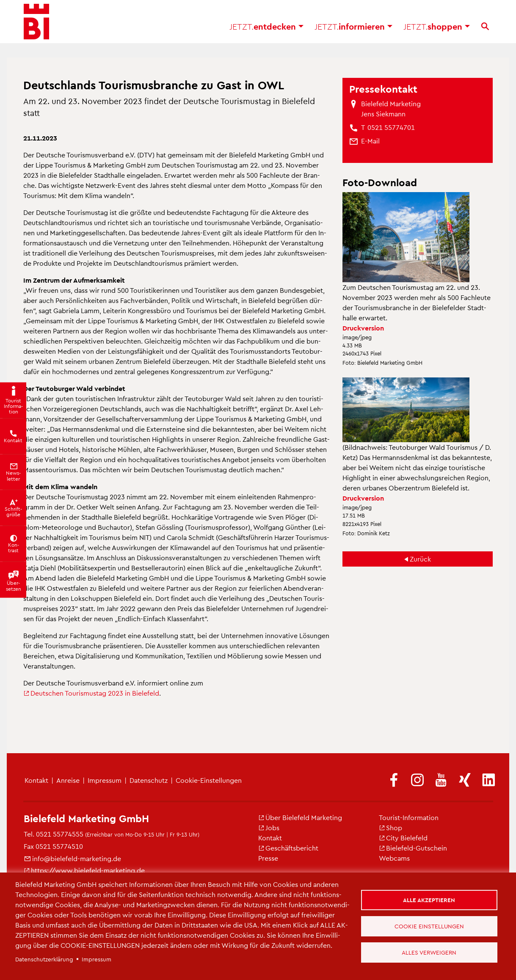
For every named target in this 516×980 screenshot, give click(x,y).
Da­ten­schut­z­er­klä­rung (44, 959)
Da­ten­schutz (149, 780)
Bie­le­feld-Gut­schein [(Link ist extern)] (413, 848)
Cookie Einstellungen (430, 926)
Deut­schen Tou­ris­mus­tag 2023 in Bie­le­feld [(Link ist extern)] (91, 693)
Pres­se (268, 858)
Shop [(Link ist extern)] (390, 827)
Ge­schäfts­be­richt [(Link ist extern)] (288, 848)
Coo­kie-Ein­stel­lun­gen (209, 780)
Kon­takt (36, 780)
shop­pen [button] (437, 30)
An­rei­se (68, 780)
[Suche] (485, 30)
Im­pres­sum (105, 780)
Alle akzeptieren (430, 899)
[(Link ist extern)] (394, 780)
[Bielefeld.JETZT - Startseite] (36, 25)
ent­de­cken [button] (266, 30)
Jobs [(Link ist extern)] (269, 827)
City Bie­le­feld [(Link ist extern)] (403, 838)
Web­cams (394, 858)
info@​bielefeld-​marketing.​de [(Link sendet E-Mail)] (72, 858)
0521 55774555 (60, 834)
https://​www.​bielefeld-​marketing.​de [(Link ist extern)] (84, 870)
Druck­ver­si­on (363, 328)
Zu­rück (420, 559)
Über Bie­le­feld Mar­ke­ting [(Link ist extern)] (300, 817)
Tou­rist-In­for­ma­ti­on (409, 817)
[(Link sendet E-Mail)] (370, 141)
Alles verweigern (430, 954)
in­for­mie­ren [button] (353, 30)
